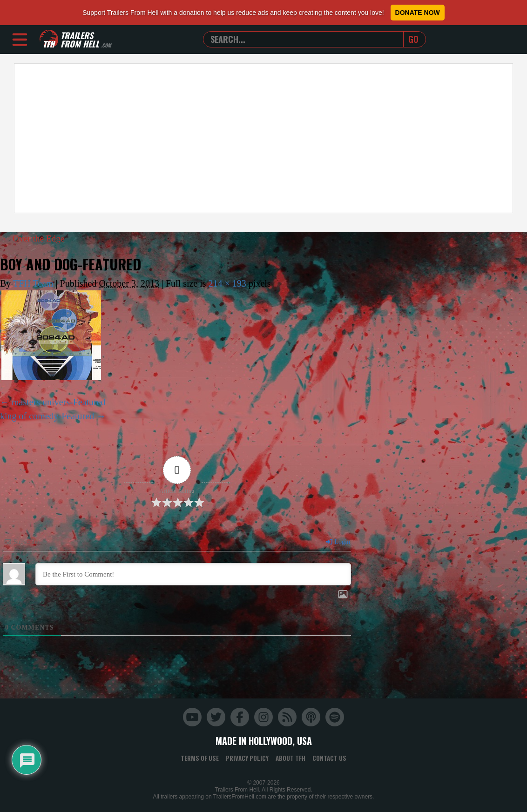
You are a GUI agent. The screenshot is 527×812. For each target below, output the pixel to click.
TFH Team (33, 283)
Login (338, 542)
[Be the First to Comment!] (193, 574)
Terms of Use (200, 758)
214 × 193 (227, 283)
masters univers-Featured (59, 402)
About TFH (291, 758)
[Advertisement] (263, 138)
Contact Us (329, 758)
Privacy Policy (247, 758)
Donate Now (418, 13)
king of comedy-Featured (47, 416)
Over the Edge (34, 238)
